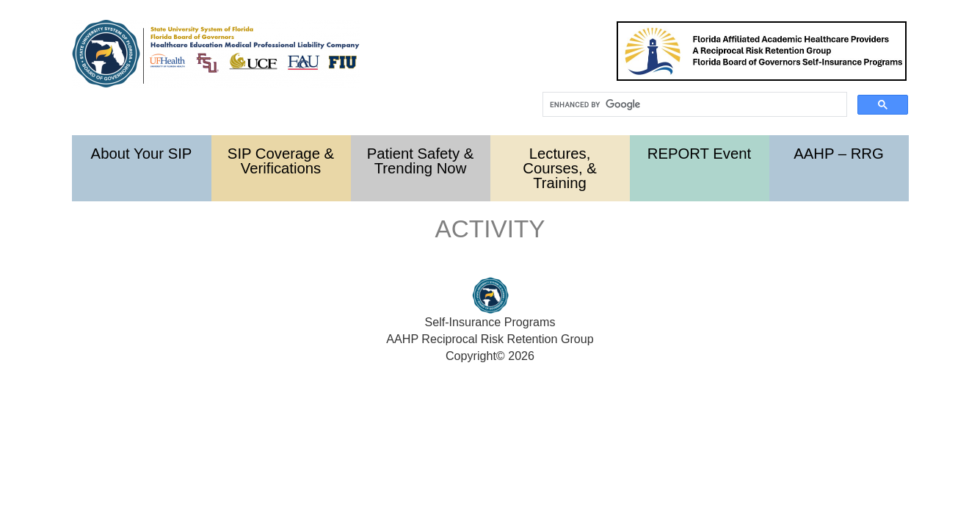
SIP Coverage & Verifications (281, 161)
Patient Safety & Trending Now (421, 161)
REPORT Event (700, 154)
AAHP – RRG (839, 154)
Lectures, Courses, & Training (559, 168)
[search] (693, 105)
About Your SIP (142, 154)
